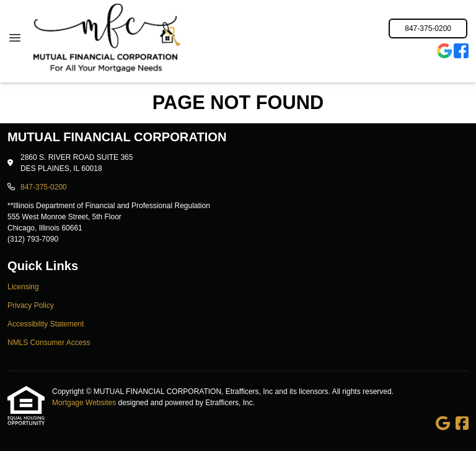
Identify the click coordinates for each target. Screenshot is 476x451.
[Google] (444, 52)
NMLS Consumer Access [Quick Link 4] (49, 343)
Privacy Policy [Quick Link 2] (31, 305)
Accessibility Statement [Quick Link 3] (46, 324)
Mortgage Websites (85, 403)
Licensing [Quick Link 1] (23, 287)
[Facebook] (461, 52)
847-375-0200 (428, 28)
